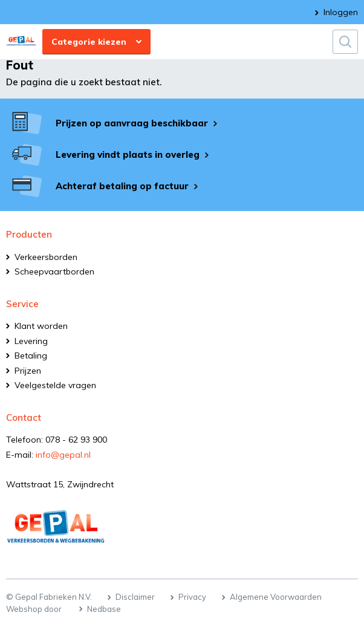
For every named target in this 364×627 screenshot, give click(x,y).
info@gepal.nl (63, 455)
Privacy (192, 597)
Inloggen (341, 12)
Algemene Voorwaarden (276, 597)
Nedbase (104, 609)
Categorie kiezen (89, 42)
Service (22, 304)
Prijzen (28, 371)
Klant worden (41, 326)
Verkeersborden (46, 257)
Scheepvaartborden (54, 271)
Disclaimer (135, 597)
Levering (31, 341)
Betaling (31, 356)
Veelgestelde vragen (55, 385)
